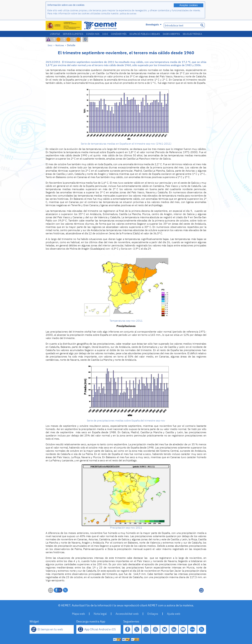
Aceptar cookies (189, 5)
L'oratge (55, 34)
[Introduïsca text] (181, 25)
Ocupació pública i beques (145, 34)
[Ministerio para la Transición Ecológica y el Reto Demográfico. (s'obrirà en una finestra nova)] (64, 25)
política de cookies (128, 14)
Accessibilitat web (127, 614)
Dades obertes (171, 34)
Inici (50, 45)
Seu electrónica (192, 34)
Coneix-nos (93, 34)
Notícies (60, 45)
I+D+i (105, 34)
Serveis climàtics (73, 34)
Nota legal (100, 614)
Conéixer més (119, 34)
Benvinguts (154, 24)
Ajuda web (174, 614)
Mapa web (78, 614)
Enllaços (153, 614)
